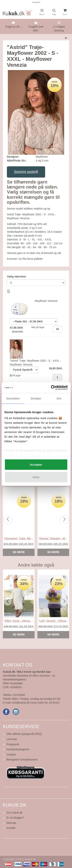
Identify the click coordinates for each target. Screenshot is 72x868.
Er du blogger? (15, 818)
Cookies (11, 755)
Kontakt (11, 828)
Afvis (36, 477)
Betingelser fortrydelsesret (22, 760)
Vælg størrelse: (17, 277)
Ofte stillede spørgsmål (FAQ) (24, 734)
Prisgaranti (13, 744)
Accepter (36, 464)
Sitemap (11, 823)
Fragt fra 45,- (13, 27)
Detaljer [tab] (36, 398)
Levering (12, 739)
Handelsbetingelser (18, 749)
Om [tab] (59, 398)
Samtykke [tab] (13, 398)
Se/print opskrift (26, 172)
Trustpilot (36, 2)
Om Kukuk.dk (14, 813)
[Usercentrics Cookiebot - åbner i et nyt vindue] (51, 388)
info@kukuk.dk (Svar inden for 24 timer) (36, 703)
